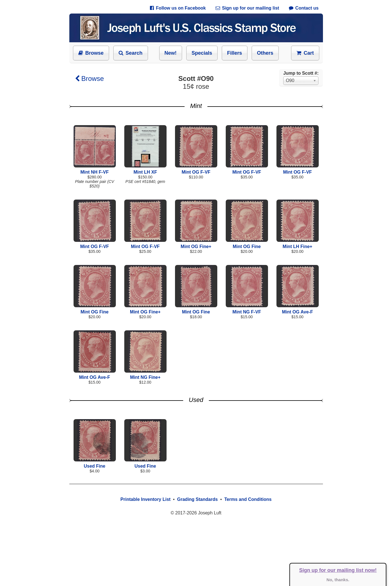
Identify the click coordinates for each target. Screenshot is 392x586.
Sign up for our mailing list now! (338, 570)
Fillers (235, 53)
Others (265, 53)
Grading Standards (198, 499)
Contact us (304, 8)
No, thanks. (338, 580)
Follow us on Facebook (178, 8)
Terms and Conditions (248, 499)
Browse (91, 53)
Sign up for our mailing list (247, 8)
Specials (202, 53)
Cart (305, 53)
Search (131, 53)
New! (171, 53)
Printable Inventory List (145, 499)
